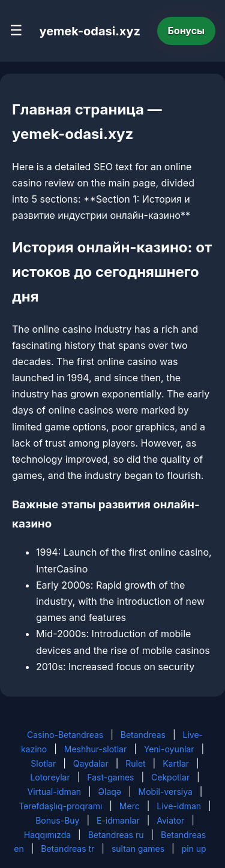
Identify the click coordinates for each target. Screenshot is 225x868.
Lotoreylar (50, 777)
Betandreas (143, 735)
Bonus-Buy (57, 820)
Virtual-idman (54, 792)
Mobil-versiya (166, 792)
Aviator (170, 820)
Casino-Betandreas (65, 735)
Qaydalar (91, 763)
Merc (130, 806)
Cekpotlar (170, 777)
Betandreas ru (116, 835)
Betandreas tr (67, 849)
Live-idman (179, 806)
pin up (194, 849)
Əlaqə (110, 792)
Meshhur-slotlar (95, 749)
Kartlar (176, 763)
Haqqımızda (47, 835)
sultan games (138, 849)
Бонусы (187, 31)
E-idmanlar (118, 820)
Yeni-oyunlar (169, 749)
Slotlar (43, 763)
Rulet (135, 763)
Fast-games (110, 777)
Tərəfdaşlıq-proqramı (60, 806)
